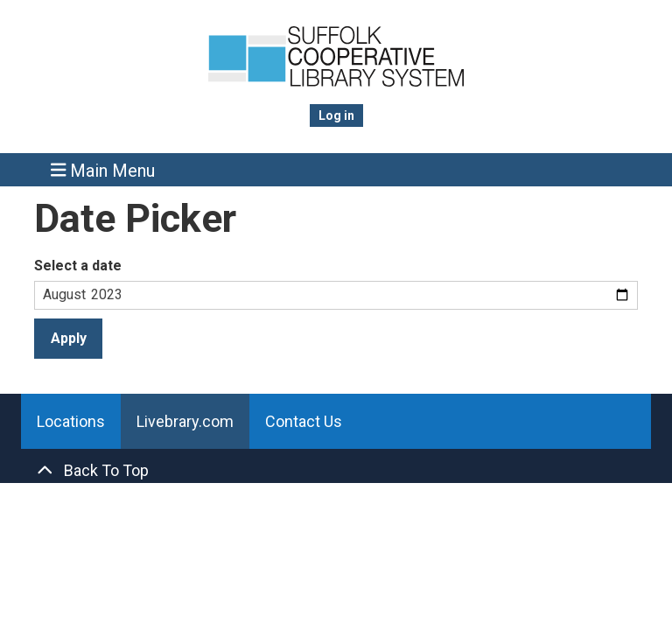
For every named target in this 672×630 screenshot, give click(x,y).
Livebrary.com (185, 421)
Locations (71, 421)
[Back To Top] (336, 470)
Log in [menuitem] (336, 115)
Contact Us (304, 421)
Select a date (78, 266)
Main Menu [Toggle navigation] (103, 170)
